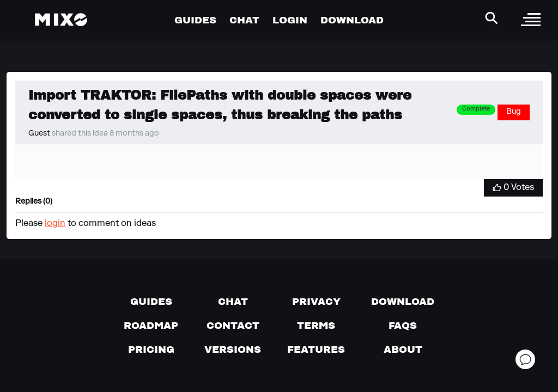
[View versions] (233, 350)
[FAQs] (403, 326)
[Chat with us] (233, 302)
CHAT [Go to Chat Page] (244, 20)
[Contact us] (233, 326)
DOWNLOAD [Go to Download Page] (352, 20)
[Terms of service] (316, 326)
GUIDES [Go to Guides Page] (195, 20)
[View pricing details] (151, 350)
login (55, 224)
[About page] (403, 350)
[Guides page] (151, 302)
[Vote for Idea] (513, 188)
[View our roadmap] (151, 326)
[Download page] (403, 302)
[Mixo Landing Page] (61, 20)
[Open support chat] (525, 359)
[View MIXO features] (316, 350)
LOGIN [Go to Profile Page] (290, 20)
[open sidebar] (531, 20)
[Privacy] (316, 302)
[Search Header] (492, 18)
